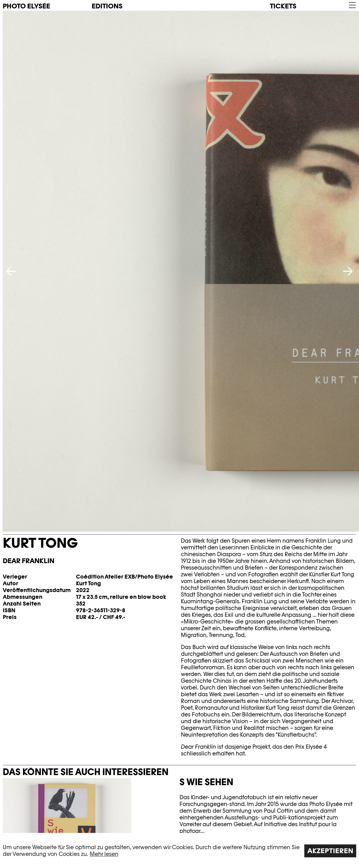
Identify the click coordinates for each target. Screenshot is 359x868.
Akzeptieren (330, 851)
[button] (352, 5)
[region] (179, 850)
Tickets (283, 6)
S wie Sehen (206, 782)
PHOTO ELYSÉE (27, 6)
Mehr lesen (104, 854)
